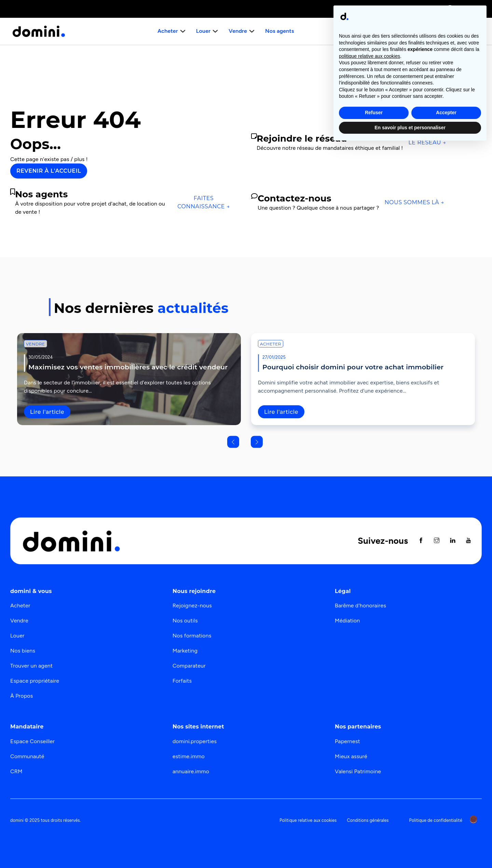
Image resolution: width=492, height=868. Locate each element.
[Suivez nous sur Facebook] (421, 541)
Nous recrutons (454, 31)
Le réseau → (427, 142)
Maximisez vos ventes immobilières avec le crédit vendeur (128, 367)
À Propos (22, 696)
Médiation (347, 621)
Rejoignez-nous (192, 606)
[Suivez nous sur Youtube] (468, 541)
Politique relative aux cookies (308, 820)
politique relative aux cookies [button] (370, 778)
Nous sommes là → (414, 202)
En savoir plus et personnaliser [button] (410, 849)
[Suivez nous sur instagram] (437, 541)
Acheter (271, 344)
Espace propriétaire (35, 681)
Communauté (27, 756)
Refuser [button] (374, 834)
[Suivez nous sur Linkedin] (453, 541)
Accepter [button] (446, 834)
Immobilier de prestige (376, 9)
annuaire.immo (191, 771)
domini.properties (195, 741)
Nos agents (279, 31)
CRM (16, 771)
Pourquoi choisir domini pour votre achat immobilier (353, 367)
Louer (17, 636)
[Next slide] (257, 442)
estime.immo (189, 756)
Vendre (36, 344)
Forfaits (182, 681)
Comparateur (189, 666)
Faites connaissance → (204, 202)
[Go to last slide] (233, 442)
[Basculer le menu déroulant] (183, 31)
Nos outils (185, 621)
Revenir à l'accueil (49, 171)
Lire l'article (47, 412)
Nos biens (23, 651)
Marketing (185, 651)
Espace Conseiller (32, 741)
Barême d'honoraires (360, 606)
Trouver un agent (31, 666)
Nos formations (192, 636)
